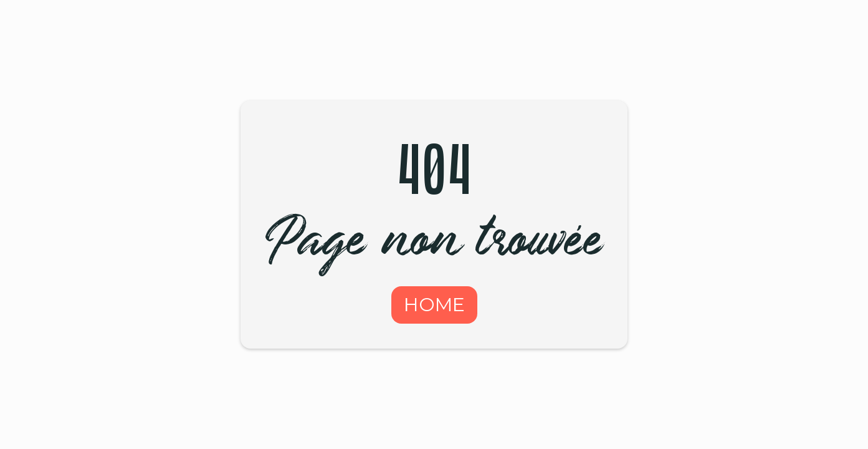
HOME (434, 305)
